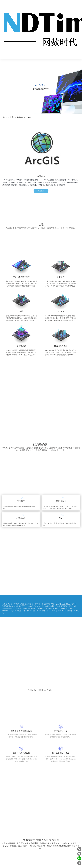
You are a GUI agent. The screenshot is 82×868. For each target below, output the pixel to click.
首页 (4, 115)
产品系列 (11, 115)
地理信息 (20, 115)
